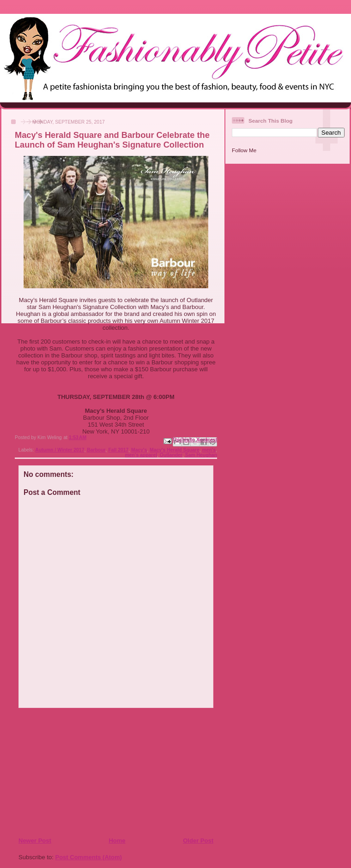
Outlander (171, 455)
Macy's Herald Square (175, 450)
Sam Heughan (201, 455)
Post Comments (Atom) (89, 857)
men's (209, 450)
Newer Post (35, 841)
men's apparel (141, 455)
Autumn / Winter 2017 (60, 450)
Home (117, 841)
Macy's (139, 450)
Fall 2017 (118, 450)
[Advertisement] (74, 772)
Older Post (198, 841)
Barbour (96, 450)
